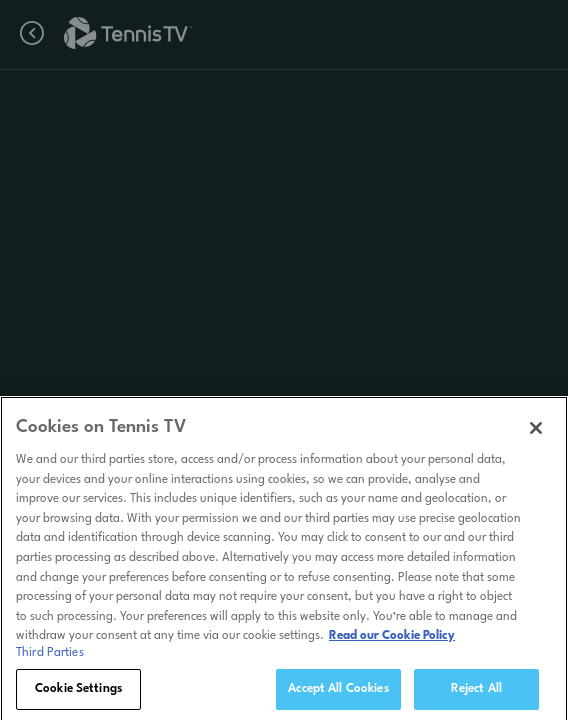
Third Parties (50, 657)
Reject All (476, 693)
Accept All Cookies (338, 693)
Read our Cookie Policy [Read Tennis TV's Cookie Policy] (392, 640)
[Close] (536, 432)
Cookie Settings (78, 693)
